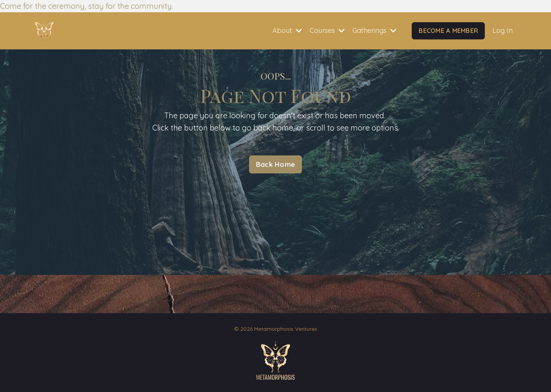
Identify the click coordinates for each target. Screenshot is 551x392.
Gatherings (374, 30)
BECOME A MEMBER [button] (448, 31)
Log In (503, 30)
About (287, 30)
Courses (327, 30)
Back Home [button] (275, 164)
